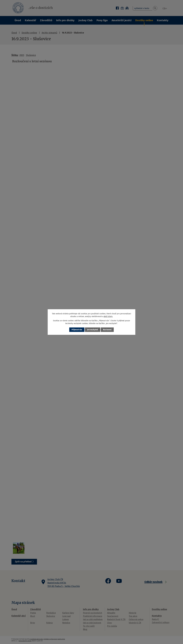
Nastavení (107, 330)
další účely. (108, 316)
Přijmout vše (77, 330)
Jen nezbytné (93, 330)
